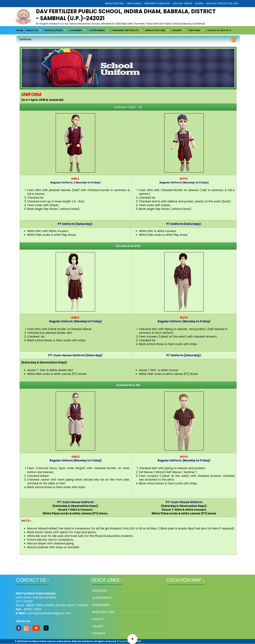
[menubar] (124, 30)
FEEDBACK (99, 633)
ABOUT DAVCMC (115, 3)
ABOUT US (32, 30)
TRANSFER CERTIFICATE (125, 30)
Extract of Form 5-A (219, 30)
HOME (20, 30)
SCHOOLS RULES (54, 30)
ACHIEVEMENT (97, 30)
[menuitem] (20, 30)
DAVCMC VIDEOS (182, 3)
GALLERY (177, 30)
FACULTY (98, 619)
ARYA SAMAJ (134, 3)
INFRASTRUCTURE (155, 30)
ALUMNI (199, 3)
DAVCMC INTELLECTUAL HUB (222, 3)
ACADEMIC (76, 30)
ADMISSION (99, 591)
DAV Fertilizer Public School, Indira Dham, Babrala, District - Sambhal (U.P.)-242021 (126, 15)
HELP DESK (195, 30)
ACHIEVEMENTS (102, 598)
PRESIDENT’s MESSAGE (157, 3)
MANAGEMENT (101, 605)
